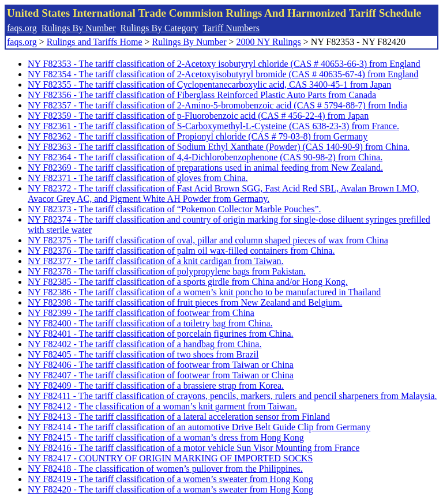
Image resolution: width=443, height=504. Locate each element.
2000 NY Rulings (269, 42)
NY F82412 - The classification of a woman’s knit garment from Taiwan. (162, 406)
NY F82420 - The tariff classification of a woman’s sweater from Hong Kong (170, 489)
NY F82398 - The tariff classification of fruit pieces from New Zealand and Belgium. (185, 302)
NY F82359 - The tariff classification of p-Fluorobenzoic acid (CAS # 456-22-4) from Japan (198, 116)
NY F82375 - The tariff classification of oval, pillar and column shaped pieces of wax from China (208, 240)
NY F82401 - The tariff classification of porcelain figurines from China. (160, 334)
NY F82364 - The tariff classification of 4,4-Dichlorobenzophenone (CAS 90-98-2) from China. (205, 157)
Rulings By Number (79, 28)
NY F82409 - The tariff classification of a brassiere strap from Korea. (156, 385)
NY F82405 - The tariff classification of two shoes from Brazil (143, 354)
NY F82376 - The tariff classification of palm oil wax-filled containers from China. (181, 251)
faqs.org (22, 28)
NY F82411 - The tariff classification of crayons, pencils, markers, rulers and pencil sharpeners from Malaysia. (232, 396)
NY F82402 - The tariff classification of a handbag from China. (144, 344)
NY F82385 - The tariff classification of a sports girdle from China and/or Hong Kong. (188, 282)
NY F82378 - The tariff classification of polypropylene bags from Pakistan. (167, 271)
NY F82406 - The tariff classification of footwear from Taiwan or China (161, 365)
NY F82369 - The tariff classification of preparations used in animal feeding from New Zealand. (205, 168)
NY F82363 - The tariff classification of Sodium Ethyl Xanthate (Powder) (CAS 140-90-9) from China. (219, 147)
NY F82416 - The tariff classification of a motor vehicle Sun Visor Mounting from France (194, 448)
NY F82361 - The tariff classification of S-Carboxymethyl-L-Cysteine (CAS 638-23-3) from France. (213, 126)
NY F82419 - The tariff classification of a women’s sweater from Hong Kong (170, 479)
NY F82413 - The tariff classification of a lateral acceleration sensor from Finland (179, 417)
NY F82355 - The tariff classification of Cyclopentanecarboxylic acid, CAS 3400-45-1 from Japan (209, 84)
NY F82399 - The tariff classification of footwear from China (141, 313)
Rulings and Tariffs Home (95, 42)
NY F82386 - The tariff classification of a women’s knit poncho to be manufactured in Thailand (204, 292)
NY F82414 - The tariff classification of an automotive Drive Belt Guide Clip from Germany (199, 427)
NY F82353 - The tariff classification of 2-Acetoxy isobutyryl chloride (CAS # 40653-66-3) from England (224, 64)
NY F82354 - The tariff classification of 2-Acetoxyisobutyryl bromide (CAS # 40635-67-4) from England (223, 74)
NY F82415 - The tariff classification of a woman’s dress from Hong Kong (166, 437)
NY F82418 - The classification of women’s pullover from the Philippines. (165, 469)
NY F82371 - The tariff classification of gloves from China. (138, 178)
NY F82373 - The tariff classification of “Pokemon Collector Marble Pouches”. (174, 209)
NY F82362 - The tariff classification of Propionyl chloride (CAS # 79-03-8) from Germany (198, 136)
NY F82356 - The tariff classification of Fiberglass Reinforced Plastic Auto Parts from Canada (202, 95)
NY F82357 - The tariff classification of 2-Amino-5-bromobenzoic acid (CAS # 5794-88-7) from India (217, 105)
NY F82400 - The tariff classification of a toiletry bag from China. (150, 323)
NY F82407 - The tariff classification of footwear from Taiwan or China (161, 375)
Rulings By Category (159, 28)
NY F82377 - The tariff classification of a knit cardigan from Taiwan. (156, 261)
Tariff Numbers (231, 28)
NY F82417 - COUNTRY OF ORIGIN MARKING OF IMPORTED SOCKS (170, 458)
